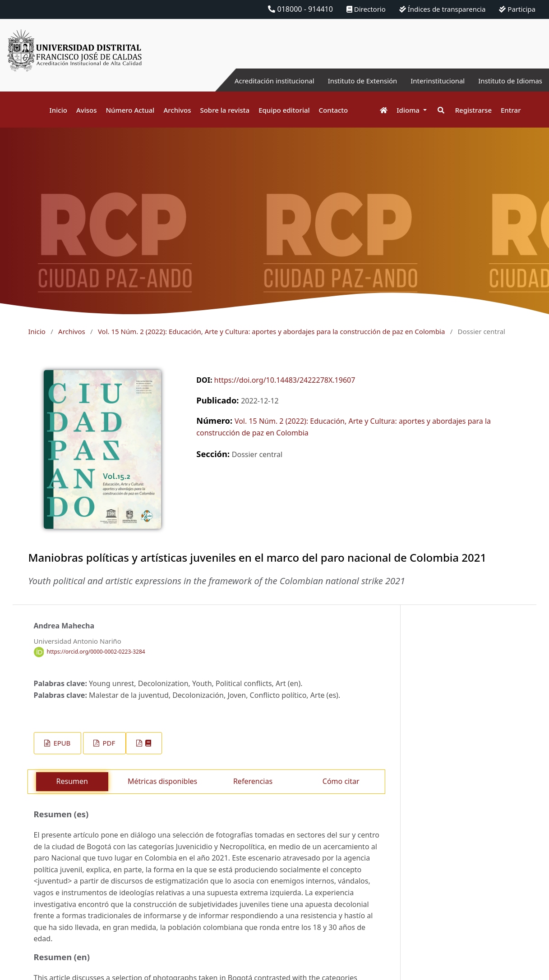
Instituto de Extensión (352, 81)
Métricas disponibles (162, 781)
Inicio (58, 110)
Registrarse (473, 110)
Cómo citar (341, 781)
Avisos (87, 110)
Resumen (72, 781)
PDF (108, 743)
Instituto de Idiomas (508, 81)
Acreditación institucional (258, 81)
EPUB (61, 743)
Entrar (511, 110)
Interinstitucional (431, 81)
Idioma (409, 110)
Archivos (177, 110)
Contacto (334, 110)
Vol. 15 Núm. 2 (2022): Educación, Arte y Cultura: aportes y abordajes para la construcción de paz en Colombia (271, 331)
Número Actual (130, 110)
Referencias (253, 781)
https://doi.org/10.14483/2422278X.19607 (285, 380)
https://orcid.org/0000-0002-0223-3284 (96, 652)
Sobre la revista (225, 110)
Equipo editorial (284, 110)
